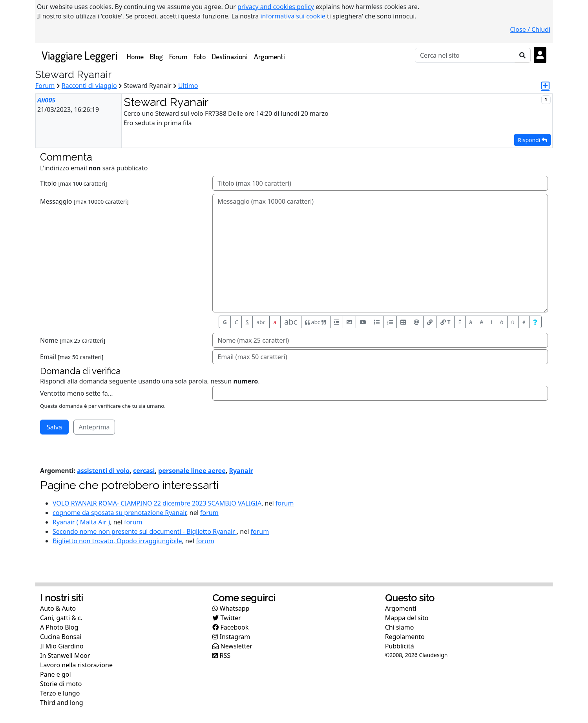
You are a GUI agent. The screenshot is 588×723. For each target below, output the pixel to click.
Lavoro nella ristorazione (76, 665)
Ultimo (188, 86)
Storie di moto (61, 684)
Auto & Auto (58, 608)
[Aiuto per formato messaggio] (535, 322)
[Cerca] (465, 55)
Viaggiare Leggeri (79, 55)
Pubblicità (400, 646)
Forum (178, 56)
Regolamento (405, 637)
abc (261, 322)
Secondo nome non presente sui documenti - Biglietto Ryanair (145, 531)
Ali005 (46, 100)
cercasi (144, 471)
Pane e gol (56, 674)
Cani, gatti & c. (61, 618)
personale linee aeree (192, 471)
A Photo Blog (59, 627)
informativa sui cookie (293, 16)
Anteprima (94, 427)
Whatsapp (231, 608)
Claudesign (433, 655)
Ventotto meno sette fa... (77, 393)
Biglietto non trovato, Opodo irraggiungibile (117, 541)
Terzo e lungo (60, 693)
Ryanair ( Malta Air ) (81, 522)
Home (137, 56)
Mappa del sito (407, 618)
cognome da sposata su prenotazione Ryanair (119, 513)
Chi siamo (400, 627)
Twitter (227, 618)
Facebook (230, 627)
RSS (221, 655)
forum (285, 503)
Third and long (62, 703)
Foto (200, 56)
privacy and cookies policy (276, 7)
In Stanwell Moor (65, 655)
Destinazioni (230, 56)
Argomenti (269, 56)
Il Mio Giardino (62, 646)
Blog (156, 56)
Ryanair (241, 471)
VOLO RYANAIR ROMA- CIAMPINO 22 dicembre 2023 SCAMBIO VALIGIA (157, 503)
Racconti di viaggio (89, 86)
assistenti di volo (103, 471)
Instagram (231, 637)
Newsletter (232, 646)
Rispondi (532, 140)
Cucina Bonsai (61, 637)
